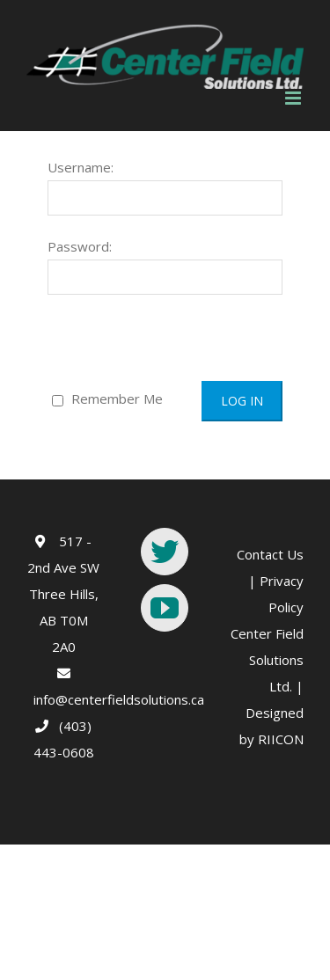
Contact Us (270, 554)
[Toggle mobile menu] (294, 98)
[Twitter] (165, 552)
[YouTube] (165, 608)
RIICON (281, 739)
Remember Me (107, 399)
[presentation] (150, 339)
